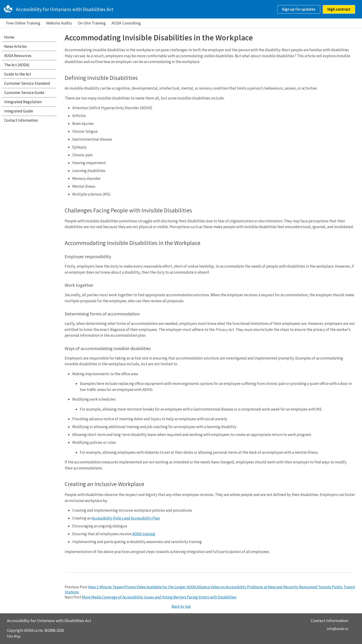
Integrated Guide (19, 111)
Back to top (181, 606)
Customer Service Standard (27, 83)
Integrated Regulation (23, 102)
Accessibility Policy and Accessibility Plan (126, 518)
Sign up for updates (299, 9)
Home (9, 37)
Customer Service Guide (24, 93)
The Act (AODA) (17, 65)
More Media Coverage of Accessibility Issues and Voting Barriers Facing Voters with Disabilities (159, 597)
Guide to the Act (18, 74)
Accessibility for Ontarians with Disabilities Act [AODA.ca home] (65, 9)
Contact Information (21, 120)
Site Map (14, 636)
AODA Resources (18, 56)
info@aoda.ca (337, 629)
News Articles (15, 46)
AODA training (144, 534)
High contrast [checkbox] (339, 9)
